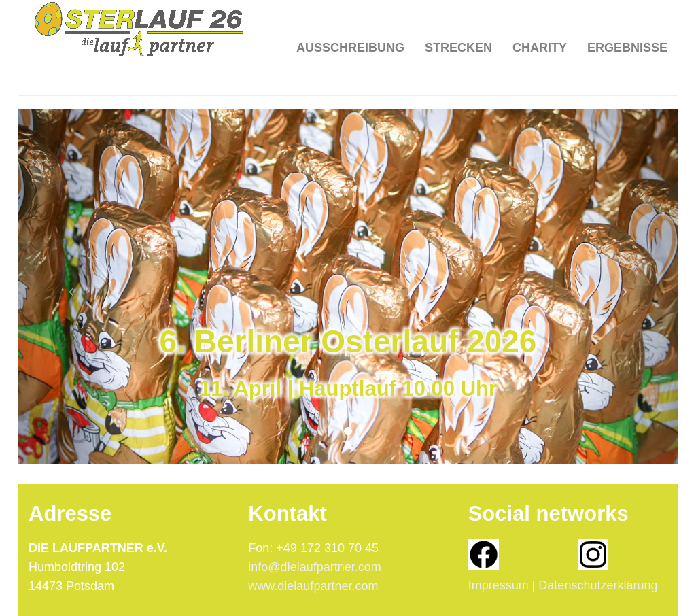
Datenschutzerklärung (598, 585)
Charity (540, 27)
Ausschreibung (350, 27)
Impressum (499, 585)
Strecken (458, 27)
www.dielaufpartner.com (313, 586)
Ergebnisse (627, 27)
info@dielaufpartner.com (314, 567)
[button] (68, 286)
